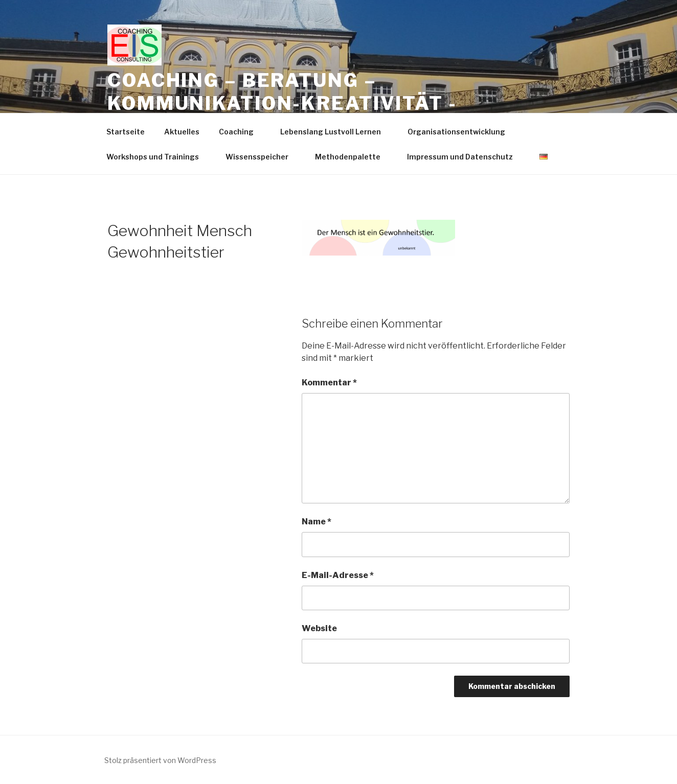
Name (317, 522)
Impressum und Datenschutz (465, 157)
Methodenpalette (353, 157)
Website (319, 628)
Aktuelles (182, 132)
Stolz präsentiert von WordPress (160, 760)
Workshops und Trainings (157, 157)
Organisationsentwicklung (461, 132)
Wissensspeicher (262, 157)
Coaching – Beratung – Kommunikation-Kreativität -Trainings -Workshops (282, 103)
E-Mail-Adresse (338, 575)
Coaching (241, 132)
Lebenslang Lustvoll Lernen (335, 132)
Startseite (126, 132)
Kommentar (329, 383)
